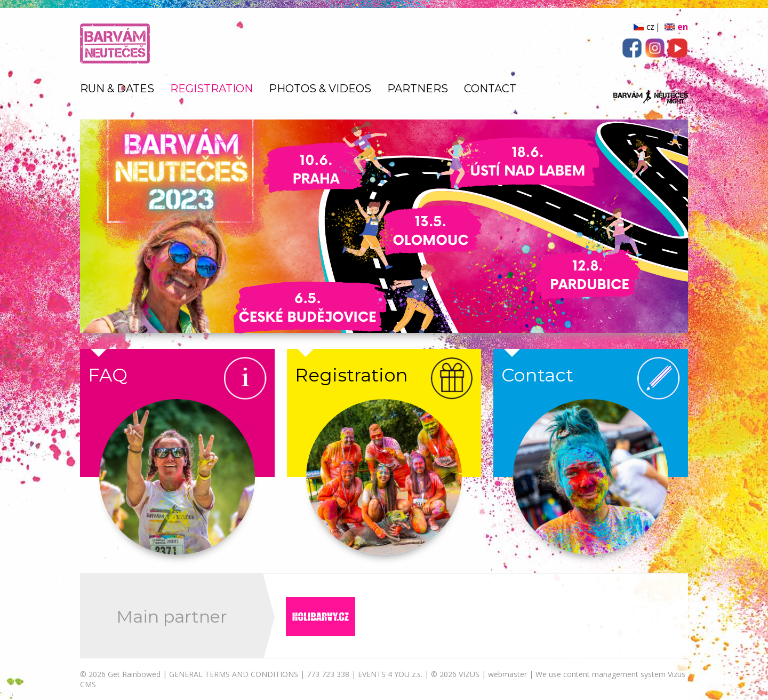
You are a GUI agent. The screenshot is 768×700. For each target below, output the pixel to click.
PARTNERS (418, 89)
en (683, 27)
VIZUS (469, 674)
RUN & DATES (117, 89)
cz (650, 27)
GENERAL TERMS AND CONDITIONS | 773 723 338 (259, 674)
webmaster (507, 674)
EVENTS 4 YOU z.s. (390, 674)
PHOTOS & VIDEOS (320, 89)
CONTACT (490, 89)
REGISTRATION (211, 89)
